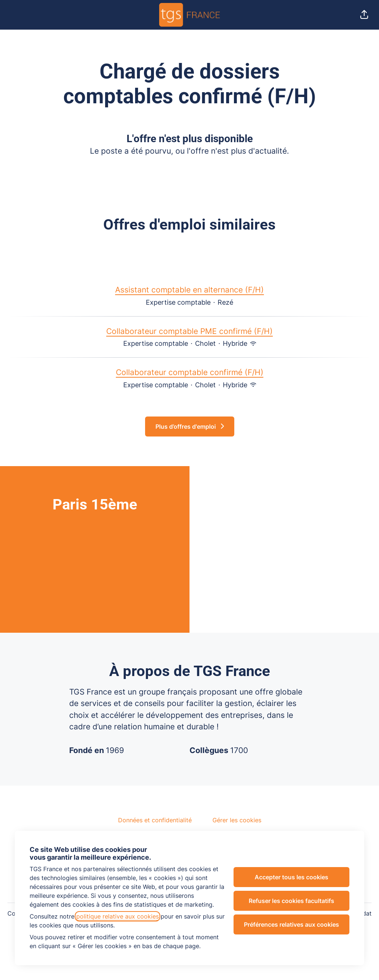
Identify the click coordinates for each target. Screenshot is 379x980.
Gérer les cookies (237, 820)
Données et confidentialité (155, 820)
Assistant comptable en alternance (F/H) (189, 290)
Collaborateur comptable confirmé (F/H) (190, 372)
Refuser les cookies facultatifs (291, 901)
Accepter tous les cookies (291, 877)
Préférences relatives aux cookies (291, 924)
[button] (364, 15)
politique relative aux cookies (118, 916)
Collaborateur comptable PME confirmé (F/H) (189, 331)
